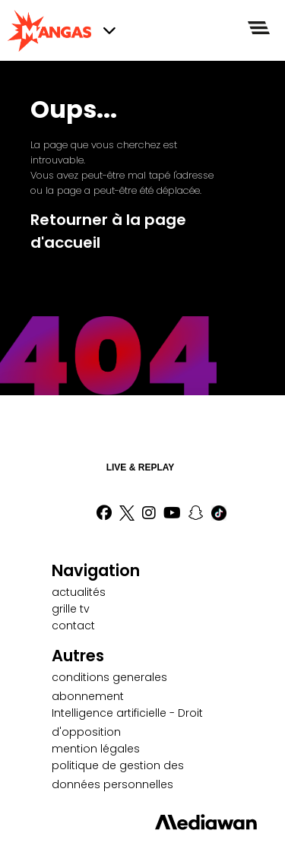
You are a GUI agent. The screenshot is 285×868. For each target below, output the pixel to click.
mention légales (96, 749)
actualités (79, 592)
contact (73, 626)
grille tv (71, 609)
